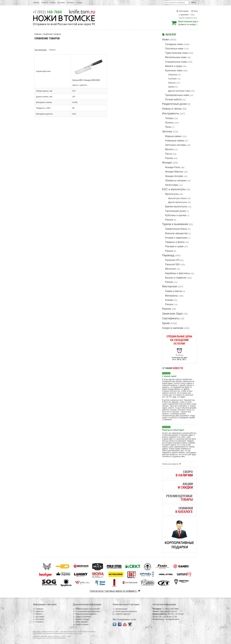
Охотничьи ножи (174, 49)
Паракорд (168, 255)
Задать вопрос (81, 624)
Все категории (41, 50)
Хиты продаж (80, 622)
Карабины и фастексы (178, 273)
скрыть (75, 85)
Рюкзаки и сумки (174, 246)
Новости (44, 3)
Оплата (53, 3)
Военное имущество (177, 233)
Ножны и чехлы (172, 109)
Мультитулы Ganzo (177, 198)
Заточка (167, 132)
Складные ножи (174, 44)
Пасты (169, 154)
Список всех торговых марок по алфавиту (116, 591)
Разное (169, 158)
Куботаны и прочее (176, 215)
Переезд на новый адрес (173, 430)
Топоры (169, 118)
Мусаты (169, 149)
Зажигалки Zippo (173, 314)
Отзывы (79, 3)
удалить (84, 85)
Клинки (169, 300)
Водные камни (173, 136)
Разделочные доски (174, 104)
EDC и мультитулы (174, 189)
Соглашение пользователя (86, 611)
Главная (36, 3)
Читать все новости (172, 464)
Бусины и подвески (176, 278)
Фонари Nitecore (174, 172)
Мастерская (170, 286)
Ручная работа (173, 99)
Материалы (172, 296)
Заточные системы (176, 145)
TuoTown (172, 79)
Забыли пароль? (122, 614)
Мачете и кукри (174, 66)
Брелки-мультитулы (176, 206)
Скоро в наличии (173, 328)
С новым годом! (169, 376)
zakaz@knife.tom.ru (168, 611)
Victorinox (173, 75)
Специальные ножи (176, 62)
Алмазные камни (175, 141)
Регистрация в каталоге (125, 611)
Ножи (166, 39)
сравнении (184, 15)
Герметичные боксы (176, 229)
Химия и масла (174, 291)
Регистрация (182, 11)
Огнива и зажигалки (176, 238)
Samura (172, 83)
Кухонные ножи (174, 70)
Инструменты (171, 113)
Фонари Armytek (174, 176)
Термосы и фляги (175, 242)
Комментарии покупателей (86, 609)
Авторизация (120, 609)
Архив (166, 323)
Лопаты (169, 123)
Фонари (167, 163)
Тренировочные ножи (177, 95)
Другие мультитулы (178, 202)
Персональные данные (85, 614)
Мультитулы (172, 194)
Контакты (70, 3)
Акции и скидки (81, 619)
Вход (194, 11)
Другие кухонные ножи (179, 91)
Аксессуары (172, 185)
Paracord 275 (172, 260)
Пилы (168, 127)
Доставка (61, 3)
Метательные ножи (176, 57)
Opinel (171, 87)
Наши (173, 368)
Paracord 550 (172, 264)
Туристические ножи (177, 53)
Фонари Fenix (173, 167)
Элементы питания (176, 181)
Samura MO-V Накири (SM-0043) (86, 80)
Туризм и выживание (175, 224)
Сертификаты (171, 318)
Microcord (170, 269)
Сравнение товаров (52, 34)
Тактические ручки (175, 211)
